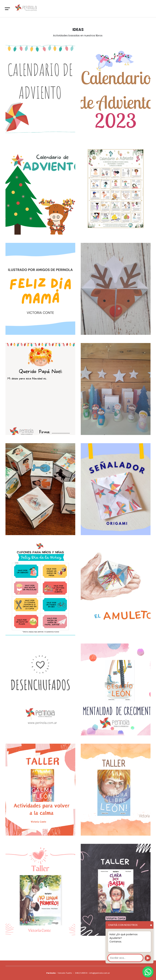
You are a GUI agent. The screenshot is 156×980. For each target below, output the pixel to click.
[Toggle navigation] (7, 9)
